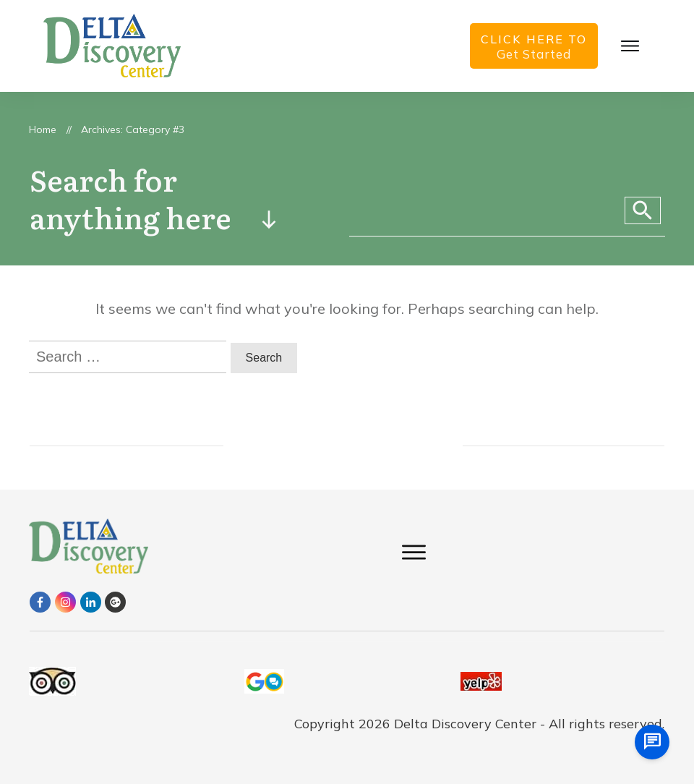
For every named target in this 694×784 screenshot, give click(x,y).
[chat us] (652, 742)
